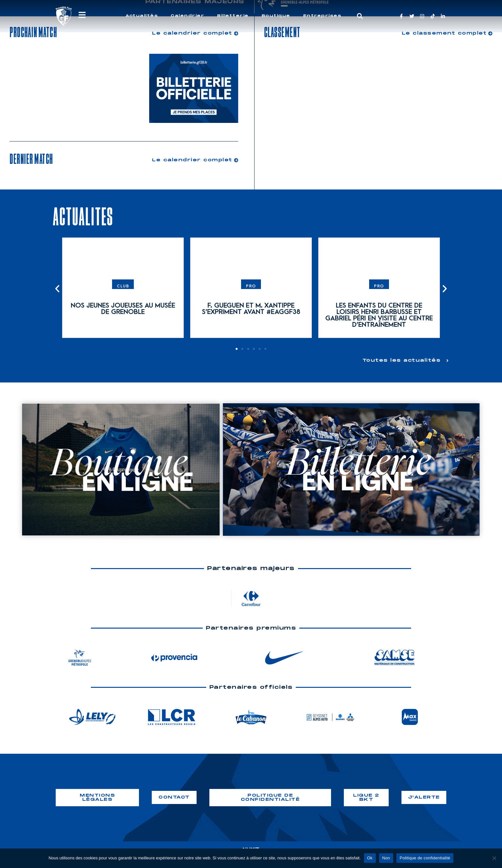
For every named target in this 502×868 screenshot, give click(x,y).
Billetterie (233, 16)
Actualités (142, 16)
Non (386, 858)
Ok (370, 858)
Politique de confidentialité (425, 858)
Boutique (276, 16)
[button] (360, 16)
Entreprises (322, 16)
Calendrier (187, 16)
